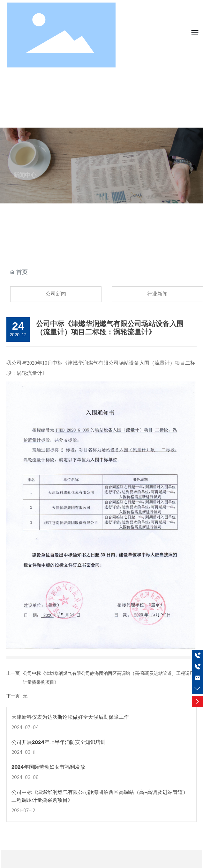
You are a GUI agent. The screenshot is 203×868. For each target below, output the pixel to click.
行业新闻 (157, 294)
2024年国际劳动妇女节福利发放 (48, 767)
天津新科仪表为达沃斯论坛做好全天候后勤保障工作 (70, 717)
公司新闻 (56, 294)
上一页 (13, 673)
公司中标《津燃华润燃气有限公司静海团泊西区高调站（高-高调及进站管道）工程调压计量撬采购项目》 (100, 796)
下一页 (13, 696)
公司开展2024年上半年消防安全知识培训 (59, 742)
